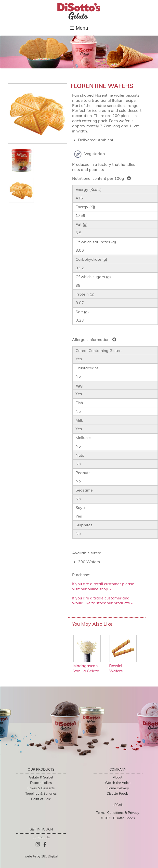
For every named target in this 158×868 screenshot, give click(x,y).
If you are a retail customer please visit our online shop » (103, 586)
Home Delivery (118, 788)
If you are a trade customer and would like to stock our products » (102, 601)
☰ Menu (79, 28)
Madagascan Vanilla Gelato (87, 666)
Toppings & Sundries (41, 793)
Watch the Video (118, 783)
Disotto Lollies (41, 783)
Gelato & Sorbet (41, 777)
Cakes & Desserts (41, 788)
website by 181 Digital (41, 856)
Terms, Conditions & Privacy (118, 812)
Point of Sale (41, 799)
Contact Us (41, 837)
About (118, 777)
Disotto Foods (118, 793)
